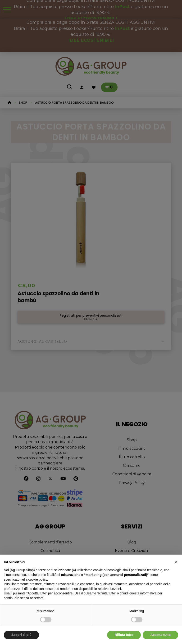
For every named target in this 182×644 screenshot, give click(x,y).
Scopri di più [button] (21, 635)
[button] (176, 562)
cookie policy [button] (38, 579)
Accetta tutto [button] (160, 635)
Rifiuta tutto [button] (124, 635)
